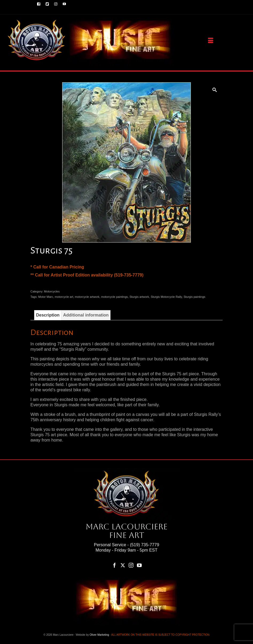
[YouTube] (139, 565)
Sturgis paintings (194, 297)
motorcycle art (64, 297)
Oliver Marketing (99, 635)
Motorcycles (52, 291)
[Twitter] (123, 565)
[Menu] (211, 41)
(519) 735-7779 (145, 545)
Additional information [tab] (86, 315)
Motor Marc (46, 297)
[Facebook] (114, 565)
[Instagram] (131, 565)
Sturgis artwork (139, 297)
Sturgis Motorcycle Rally (166, 297)
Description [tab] (48, 315)
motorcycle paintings (114, 297)
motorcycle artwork (87, 297)
